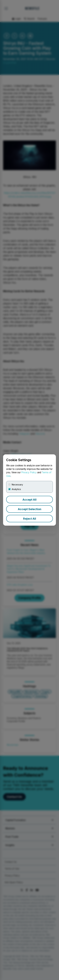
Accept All (29, 500)
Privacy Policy (29, 472)
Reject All (30, 519)
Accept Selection (30, 509)
